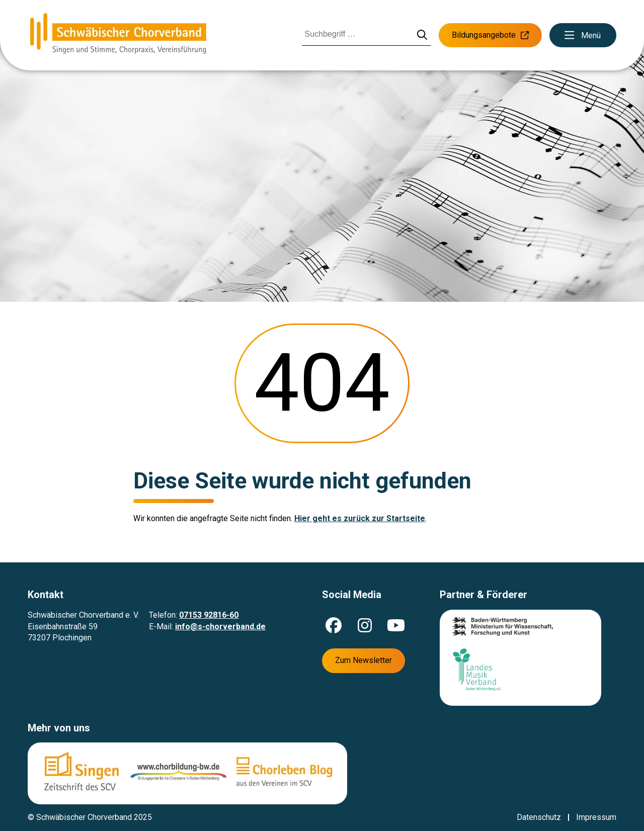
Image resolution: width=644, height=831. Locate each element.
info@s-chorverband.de (220, 627)
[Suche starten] (422, 35)
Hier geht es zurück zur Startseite (360, 518)
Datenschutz (539, 817)
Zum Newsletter (364, 660)
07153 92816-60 (209, 615)
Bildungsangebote (490, 35)
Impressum (596, 817)
